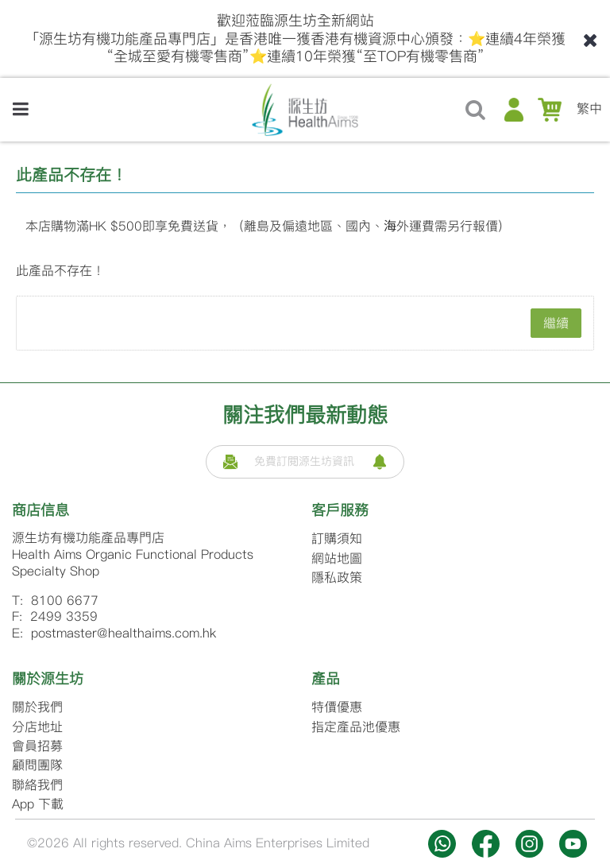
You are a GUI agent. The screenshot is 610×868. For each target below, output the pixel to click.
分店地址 (37, 727)
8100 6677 (65, 601)
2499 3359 (64, 616)
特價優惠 (337, 707)
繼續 (556, 323)
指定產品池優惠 (356, 727)
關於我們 (37, 707)
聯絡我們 (37, 785)
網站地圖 (337, 558)
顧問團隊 (37, 765)
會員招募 (37, 746)
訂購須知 (337, 539)
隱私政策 (337, 577)
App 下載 (38, 804)
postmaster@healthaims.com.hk (124, 633)
